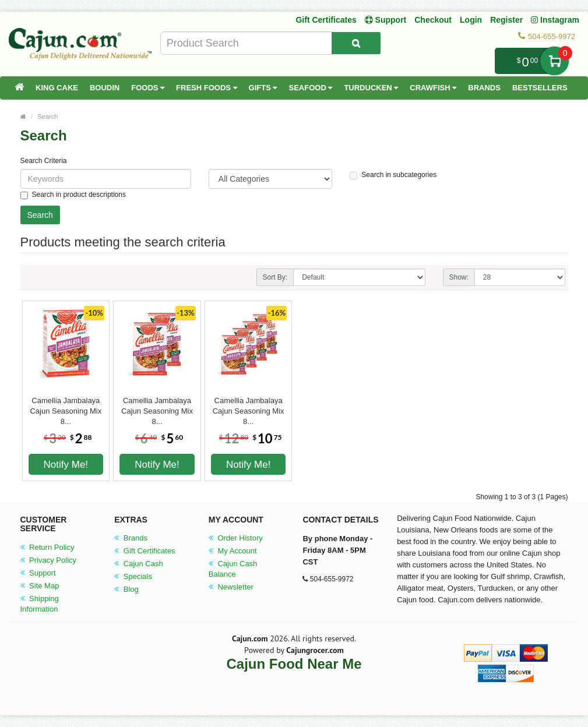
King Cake (57, 88)
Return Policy (47, 547)
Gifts (263, 88)
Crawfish (433, 88)
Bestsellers (540, 88)
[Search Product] (356, 43)
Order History (236, 538)
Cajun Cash (139, 564)
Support (38, 573)
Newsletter (231, 587)
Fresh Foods (207, 88)
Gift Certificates (326, 20)
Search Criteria (44, 161)
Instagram (555, 20)
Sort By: (275, 277)
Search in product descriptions (73, 195)
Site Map (40, 586)
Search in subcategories (393, 175)
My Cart (554, 61)
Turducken (371, 88)
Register (506, 20)
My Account (233, 551)
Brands (484, 88)
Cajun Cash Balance (233, 569)
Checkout (433, 20)
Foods (148, 88)
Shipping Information (40, 604)
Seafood (310, 88)
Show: (459, 277)
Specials (133, 576)
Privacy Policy (49, 560)
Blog (126, 589)
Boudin (105, 88)
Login (471, 20)
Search (48, 117)
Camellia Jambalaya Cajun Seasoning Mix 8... (66, 406)
